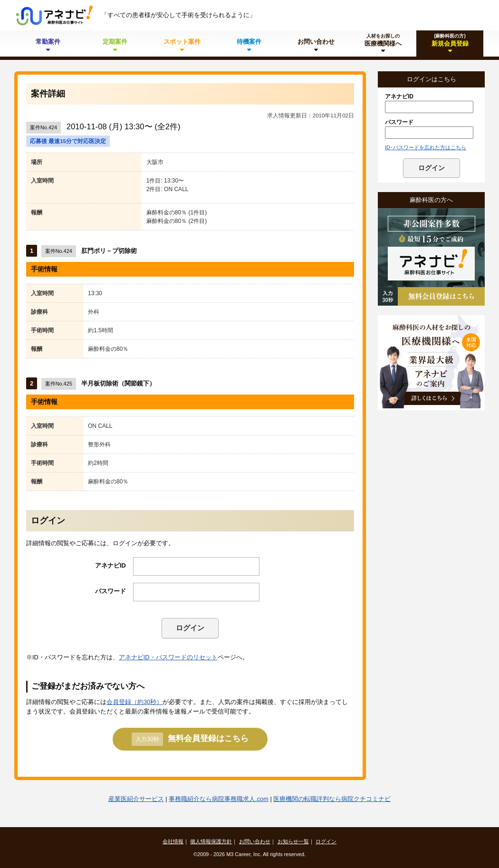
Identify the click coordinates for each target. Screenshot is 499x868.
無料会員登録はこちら (190, 739)
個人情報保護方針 (211, 841)
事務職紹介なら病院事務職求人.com (219, 799)
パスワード (110, 591)
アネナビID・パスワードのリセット (168, 657)
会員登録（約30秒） (134, 702)
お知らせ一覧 (293, 841)
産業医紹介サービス (136, 799)
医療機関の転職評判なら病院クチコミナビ (332, 799)
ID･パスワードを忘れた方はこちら (426, 147)
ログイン (190, 628)
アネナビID (110, 565)
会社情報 (173, 841)
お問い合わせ (255, 841)
